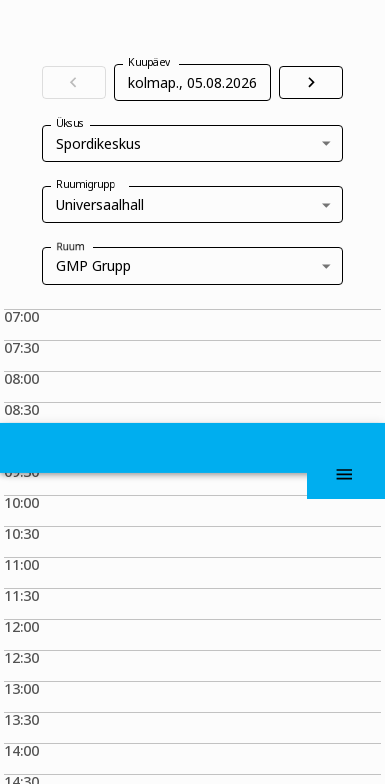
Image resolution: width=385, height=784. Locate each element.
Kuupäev (149, 62)
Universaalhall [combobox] (100, 204)
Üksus (75, 150)
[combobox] (193, 265)
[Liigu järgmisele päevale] (311, 82)
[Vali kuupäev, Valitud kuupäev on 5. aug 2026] (186, 82)
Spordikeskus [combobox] (98, 143)
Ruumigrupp (95, 211)
